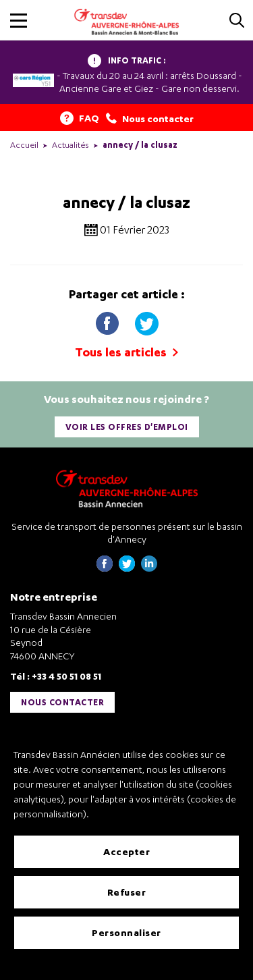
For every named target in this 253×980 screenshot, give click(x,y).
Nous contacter (62, 702)
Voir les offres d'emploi (127, 427)
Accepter (126, 851)
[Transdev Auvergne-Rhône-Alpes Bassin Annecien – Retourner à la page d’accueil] (127, 488)
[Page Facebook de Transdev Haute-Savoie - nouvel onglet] (105, 568)
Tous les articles (126, 352)
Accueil (24, 145)
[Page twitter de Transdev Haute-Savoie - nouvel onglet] (127, 568)
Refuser (127, 892)
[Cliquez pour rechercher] (237, 21)
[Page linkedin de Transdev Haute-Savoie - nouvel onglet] (149, 568)
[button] (19, 21)
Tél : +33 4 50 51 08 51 (56, 676)
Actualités (71, 145)
